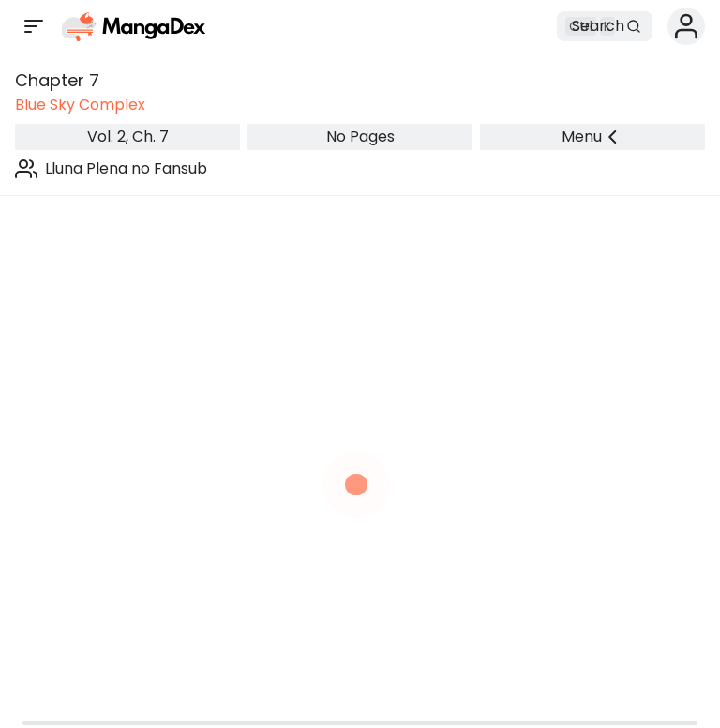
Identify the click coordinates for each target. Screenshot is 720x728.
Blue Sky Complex (80, 105)
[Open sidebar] (34, 26)
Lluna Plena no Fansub (126, 168)
